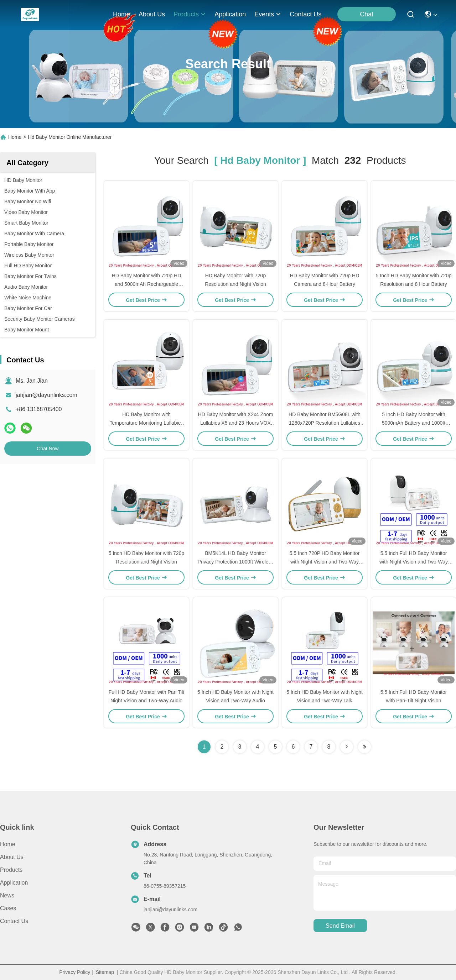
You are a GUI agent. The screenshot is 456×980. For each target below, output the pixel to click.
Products (11, 870)
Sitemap (105, 972)
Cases (8, 908)
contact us (305, 14)
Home (121, 14)
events (268, 14)
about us (152, 14)
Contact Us (14, 921)
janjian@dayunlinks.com (46, 395)
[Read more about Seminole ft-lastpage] (364, 747)
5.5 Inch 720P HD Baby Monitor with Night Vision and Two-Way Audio (325, 562)
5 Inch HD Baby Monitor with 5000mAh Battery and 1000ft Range (414, 423)
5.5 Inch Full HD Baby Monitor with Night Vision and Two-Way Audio (414, 562)
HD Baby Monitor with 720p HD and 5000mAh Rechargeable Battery (147, 284)
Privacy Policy (75, 972)
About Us (12, 857)
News (7, 895)
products (190, 14)
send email (340, 926)
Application (14, 883)
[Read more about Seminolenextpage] (347, 747)
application (230, 14)
